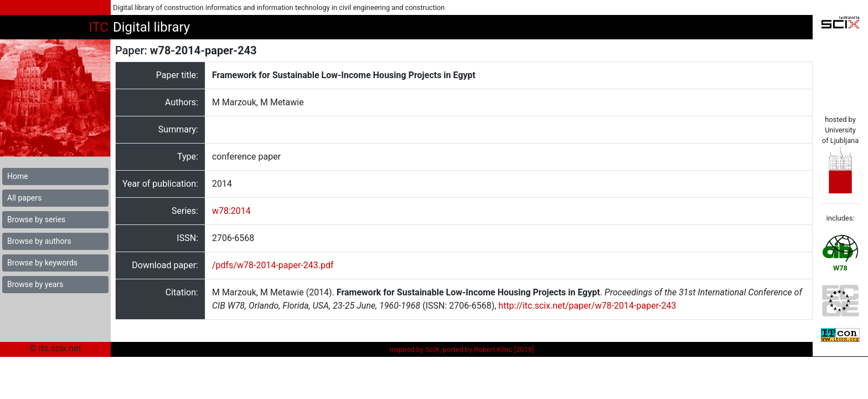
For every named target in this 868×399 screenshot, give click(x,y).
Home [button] (18, 176)
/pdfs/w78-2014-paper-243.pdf (273, 265)
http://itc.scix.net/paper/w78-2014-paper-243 (587, 306)
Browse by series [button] (36, 219)
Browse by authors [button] (39, 241)
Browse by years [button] (35, 284)
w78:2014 (231, 211)
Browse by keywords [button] (42, 263)
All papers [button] (24, 198)
